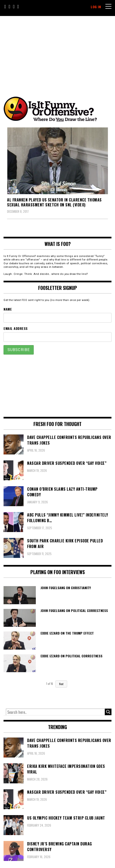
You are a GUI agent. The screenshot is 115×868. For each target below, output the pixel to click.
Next (61, 684)
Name (8, 309)
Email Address (16, 328)
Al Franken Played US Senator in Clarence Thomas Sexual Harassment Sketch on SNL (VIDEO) (54, 202)
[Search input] (55, 712)
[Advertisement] (60, 51)
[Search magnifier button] (108, 712)
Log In (96, 7)
